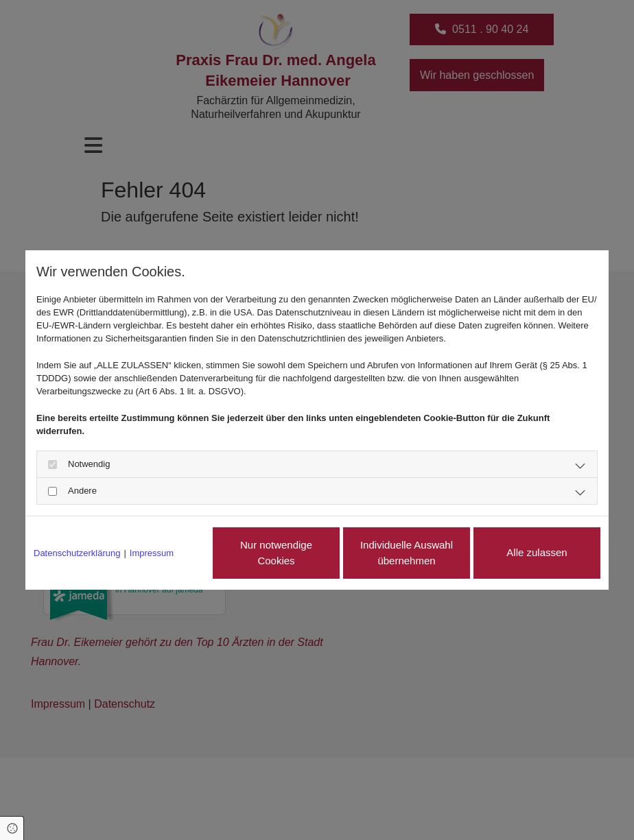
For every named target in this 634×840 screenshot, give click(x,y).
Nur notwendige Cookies (276, 553)
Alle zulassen (537, 552)
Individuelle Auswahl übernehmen (407, 553)
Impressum (152, 553)
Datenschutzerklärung (77, 553)
